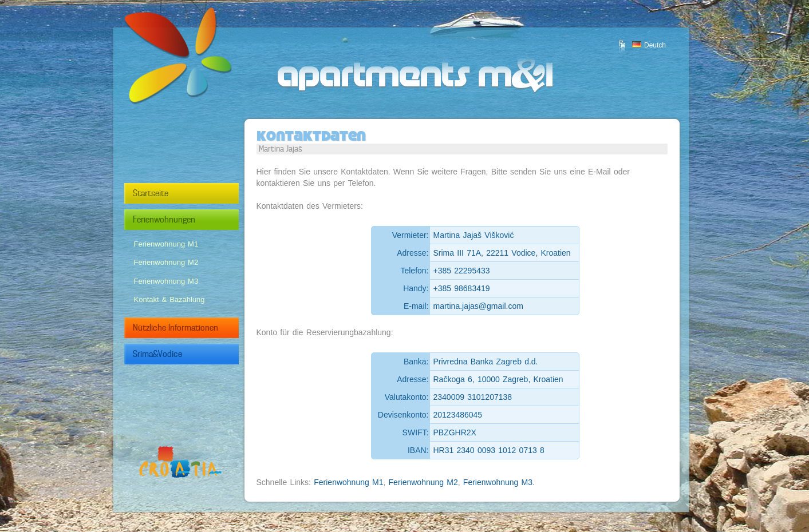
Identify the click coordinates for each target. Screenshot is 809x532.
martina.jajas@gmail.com (478, 306)
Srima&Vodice (194, 354)
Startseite (194, 193)
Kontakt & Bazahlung (169, 299)
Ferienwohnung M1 (166, 244)
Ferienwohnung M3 (166, 281)
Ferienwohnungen (194, 220)
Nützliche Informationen (194, 328)
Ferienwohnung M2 (166, 262)
